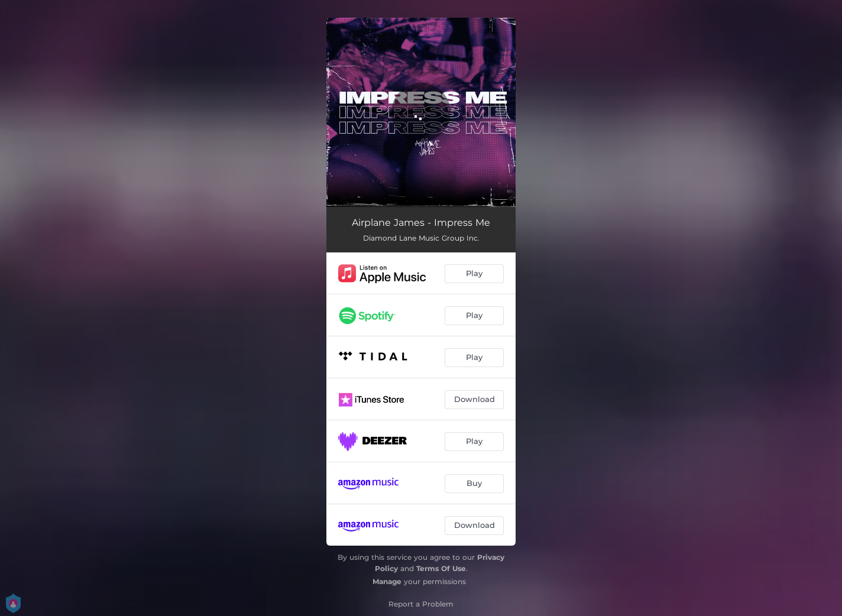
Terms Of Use (441, 568)
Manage (387, 581)
